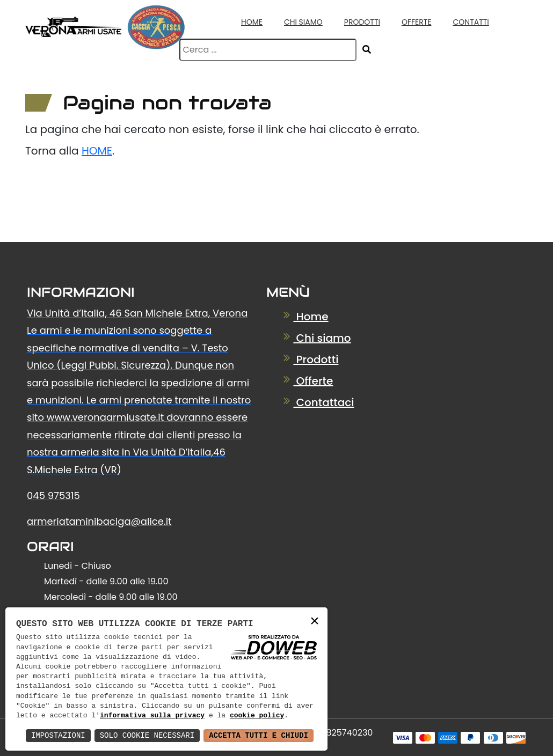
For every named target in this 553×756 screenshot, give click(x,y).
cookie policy (257, 716)
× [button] (315, 622)
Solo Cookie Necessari (147, 735)
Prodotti (362, 22)
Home (252, 22)
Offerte (417, 22)
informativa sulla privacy (152, 716)
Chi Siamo (303, 22)
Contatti (471, 22)
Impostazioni (58, 735)
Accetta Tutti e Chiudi (259, 735)
